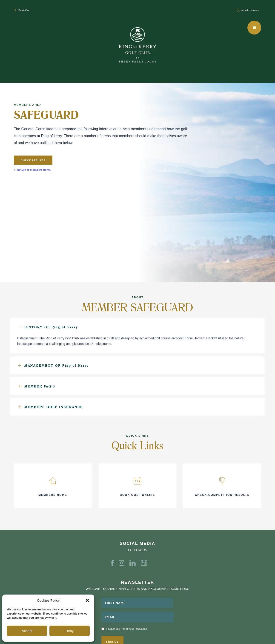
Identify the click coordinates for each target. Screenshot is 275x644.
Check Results (33, 160)
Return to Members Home (34, 170)
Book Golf (24, 10)
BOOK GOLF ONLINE (137, 495)
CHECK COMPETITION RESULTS (222, 495)
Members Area (250, 10)
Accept (27, 631)
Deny (70, 631)
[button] (87, 600)
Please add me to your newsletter (127, 629)
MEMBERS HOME (53, 495)
